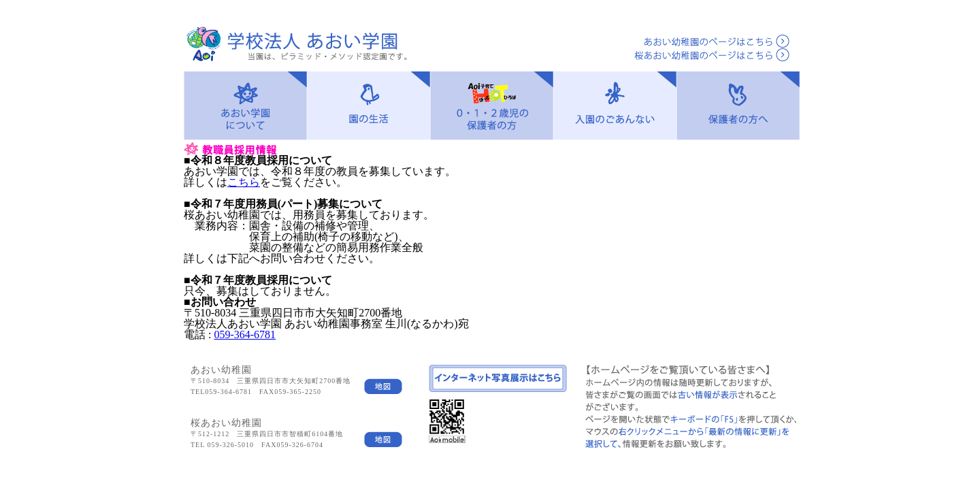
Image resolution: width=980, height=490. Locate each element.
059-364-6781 (245, 334)
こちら (244, 182)
